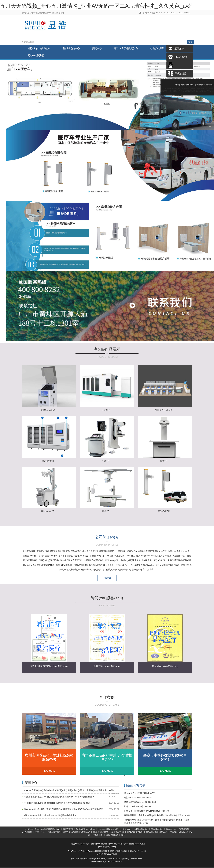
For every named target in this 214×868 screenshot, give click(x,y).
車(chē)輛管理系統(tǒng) (157, 833)
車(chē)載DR (164, 512)
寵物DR (164, 461)
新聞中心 (100, 49)
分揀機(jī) (106, 411)
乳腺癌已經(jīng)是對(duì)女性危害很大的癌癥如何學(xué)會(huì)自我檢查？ (59, 797)
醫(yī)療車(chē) (107, 844)
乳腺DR (106, 461)
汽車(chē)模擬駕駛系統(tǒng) (48, 830)
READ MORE (49, 771)
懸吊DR (106, 512)
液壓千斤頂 (68, 830)
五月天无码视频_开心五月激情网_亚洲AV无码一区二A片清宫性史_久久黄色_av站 (97, 6)
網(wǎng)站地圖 (110, 855)
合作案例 (107, 698)
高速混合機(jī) (157, 830)
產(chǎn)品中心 (73, 49)
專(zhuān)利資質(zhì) (131, 49)
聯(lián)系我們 (37, 56)
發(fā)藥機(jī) (48, 461)
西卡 (123, 835)
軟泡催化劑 (98, 835)
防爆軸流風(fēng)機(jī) (85, 830)
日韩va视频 (183, 91)
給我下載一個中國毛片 (169, 91)
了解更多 (107, 578)
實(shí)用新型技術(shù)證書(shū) (49, 666)
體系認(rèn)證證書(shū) (165, 666)
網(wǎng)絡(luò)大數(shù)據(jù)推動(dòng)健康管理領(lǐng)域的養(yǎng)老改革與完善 (64, 810)
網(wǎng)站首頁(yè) (40, 49)
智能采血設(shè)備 (164, 411)
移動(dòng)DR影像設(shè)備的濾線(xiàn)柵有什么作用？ (50, 816)
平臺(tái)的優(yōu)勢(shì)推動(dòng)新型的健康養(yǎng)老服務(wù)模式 (57, 803)
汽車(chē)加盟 (54, 833)
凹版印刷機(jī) (112, 835)
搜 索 (190, 42)
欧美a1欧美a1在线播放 (197, 91)
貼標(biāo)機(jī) (48, 411)
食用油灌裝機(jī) (141, 830)
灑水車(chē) (171, 830)
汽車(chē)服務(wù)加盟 (108, 830)
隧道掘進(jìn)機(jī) (101, 833)
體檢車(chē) (96, 844)
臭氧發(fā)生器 (118, 833)
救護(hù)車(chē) (110, 847)
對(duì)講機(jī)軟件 (135, 833)
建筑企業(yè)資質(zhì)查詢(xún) (76, 833)
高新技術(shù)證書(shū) (107, 666)
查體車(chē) (134, 844)
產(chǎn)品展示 (107, 350)
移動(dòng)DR (48, 512)
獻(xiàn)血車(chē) (121, 844)
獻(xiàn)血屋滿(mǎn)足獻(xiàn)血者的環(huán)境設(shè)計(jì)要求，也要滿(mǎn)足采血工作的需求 (70, 791)
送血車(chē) (126, 830)
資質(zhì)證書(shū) (107, 598)
